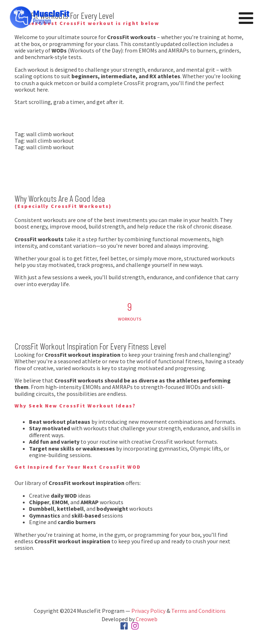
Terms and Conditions (198, 611)
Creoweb (147, 619)
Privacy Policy (148, 611)
